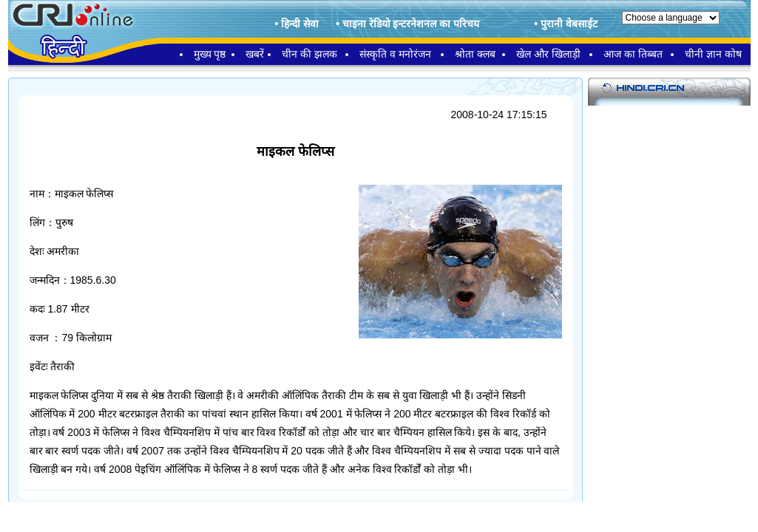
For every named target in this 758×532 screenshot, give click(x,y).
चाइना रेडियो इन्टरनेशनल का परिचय (411, 24)
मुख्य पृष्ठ (210, 54)
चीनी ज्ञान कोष (713, 54)
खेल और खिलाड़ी (548, 54)
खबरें (255, 54)
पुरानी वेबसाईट (569, 24)
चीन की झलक (309, 54)
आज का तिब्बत (633, 54)
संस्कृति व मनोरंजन (395, 54)
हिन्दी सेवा (300, 24)
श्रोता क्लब (475, 54)
